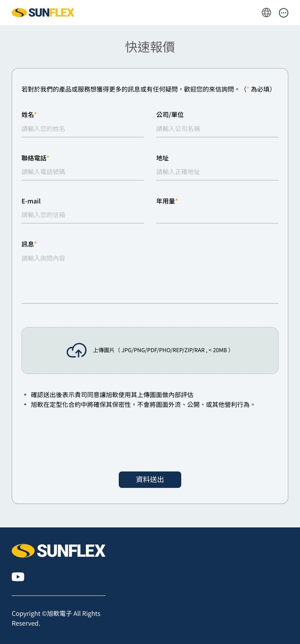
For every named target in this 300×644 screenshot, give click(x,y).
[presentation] (81, 441)
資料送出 (150, 479)
